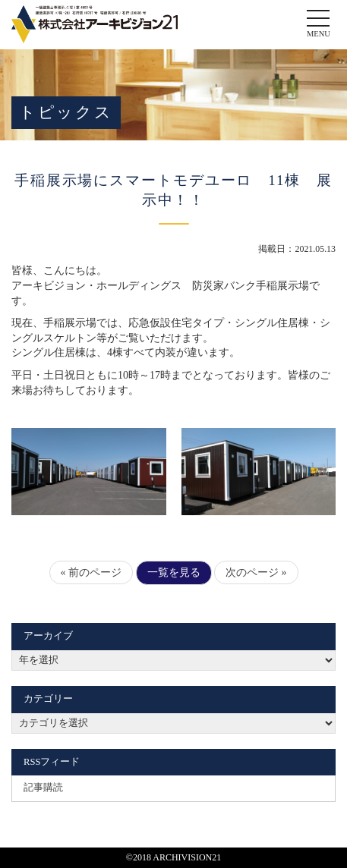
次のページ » (256, 572)
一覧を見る (174, 572)
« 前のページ (91, 572)
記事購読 (43, 788)
